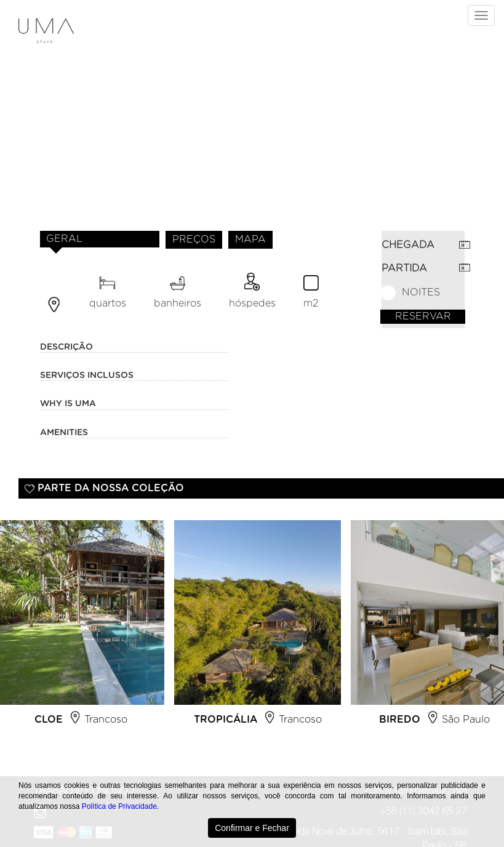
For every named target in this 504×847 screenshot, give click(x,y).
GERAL (64, 239)
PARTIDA (404, 268)
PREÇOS (194, 239)
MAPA (250, 239)
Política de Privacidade (119, 806)
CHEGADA (408, 245)
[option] (258, 628)
